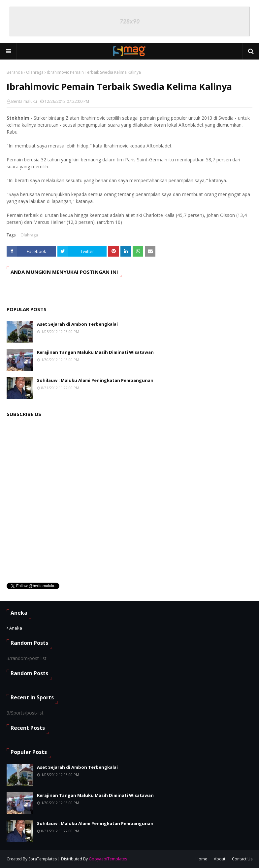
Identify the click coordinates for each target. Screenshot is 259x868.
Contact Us (242, 859)
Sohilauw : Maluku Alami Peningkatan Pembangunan (95, 380)
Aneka (16, 628)
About (220, 859)
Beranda (15, 72)
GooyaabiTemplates (108, 859)
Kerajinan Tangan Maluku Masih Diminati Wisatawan (95, 352)
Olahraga (35, 72)
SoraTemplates (43, 859)
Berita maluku (24, 101)
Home (201, 859)
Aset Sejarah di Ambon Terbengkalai (77, 324)
